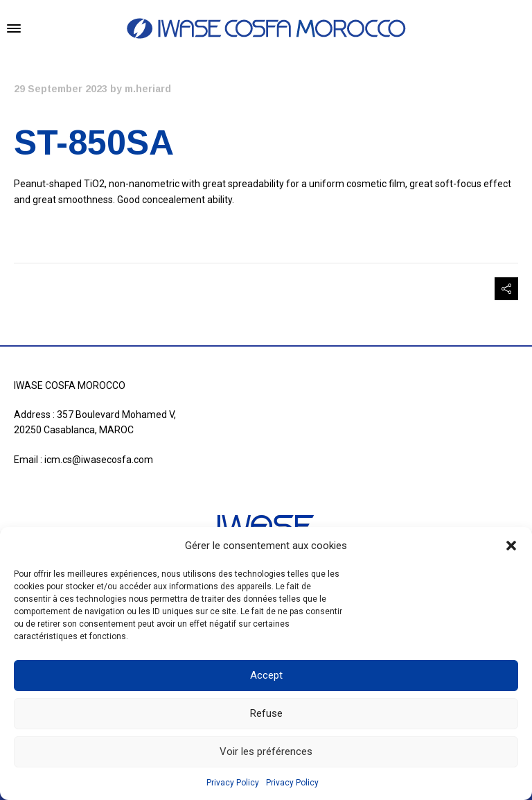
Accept (266, 675)
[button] (511, 546)
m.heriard (148, 89)
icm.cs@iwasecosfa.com (99, 460)
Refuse (266, 713)
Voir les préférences (266, 751)
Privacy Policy (233, 783)
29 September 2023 (61, 89)
